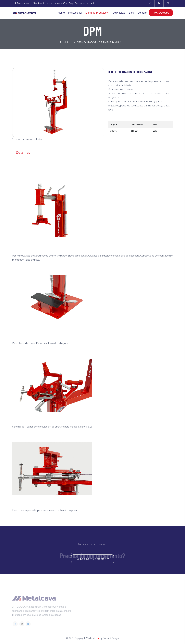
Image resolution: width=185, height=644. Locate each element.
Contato (142, 13)
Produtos (67, 42)
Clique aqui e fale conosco (93, 559)
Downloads (119, 13)
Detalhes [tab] (23, 153)
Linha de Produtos (97, 13)
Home (61, 13)
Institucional (75, 13)
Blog (131, 13)
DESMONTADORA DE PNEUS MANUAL (100, 42)
